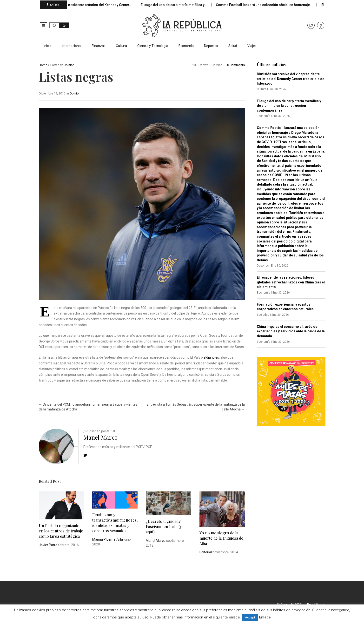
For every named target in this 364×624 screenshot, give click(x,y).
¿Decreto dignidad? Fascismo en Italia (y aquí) (164, 527)
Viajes (252, 46)
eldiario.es (211, 357)
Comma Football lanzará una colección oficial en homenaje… (269, 5)
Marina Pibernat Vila (108, 539)
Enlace (265, 617)
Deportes (211, 46)
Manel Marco (100, 437)
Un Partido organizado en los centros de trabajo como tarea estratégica (61, 531)
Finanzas (99, 46)
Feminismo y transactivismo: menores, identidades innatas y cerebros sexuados (115, 523)
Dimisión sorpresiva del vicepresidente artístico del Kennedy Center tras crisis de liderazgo (291, 79)
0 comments (236, 65)
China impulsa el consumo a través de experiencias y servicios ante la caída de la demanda (291, 331)
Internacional (72, 46)
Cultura (121, 46)
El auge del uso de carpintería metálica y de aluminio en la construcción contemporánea (289, 106)
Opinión (69, 65)
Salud (233, 46)
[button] (43, 25)
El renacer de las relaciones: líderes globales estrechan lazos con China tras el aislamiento (291, 282)
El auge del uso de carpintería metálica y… (178, 5)
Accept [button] (250, 617)
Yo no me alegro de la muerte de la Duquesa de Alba (221, 538)
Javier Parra (48, 545)
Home (43, 65)
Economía (186, 46)
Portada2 (57, 65)
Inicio (47, 46)
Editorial (206, 552)
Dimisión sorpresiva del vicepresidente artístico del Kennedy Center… (81, 5)
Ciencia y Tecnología (153, 46)
